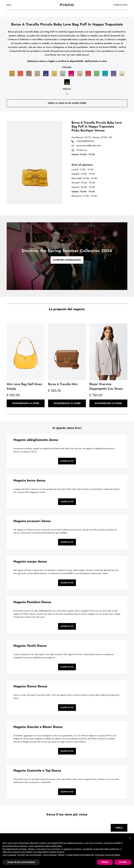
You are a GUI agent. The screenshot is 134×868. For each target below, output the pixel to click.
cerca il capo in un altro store (67, 103)
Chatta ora (79, 150)
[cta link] (67, 256)
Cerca (119, 828)
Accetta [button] (123, 862)
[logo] (67, 5)
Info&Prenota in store (26, 403)
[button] (130, 838)
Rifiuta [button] (105, 862)
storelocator (120, 5)
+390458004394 (83, 141)
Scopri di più (67, 461)
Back (9, 5)
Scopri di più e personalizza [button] (21, 862)
